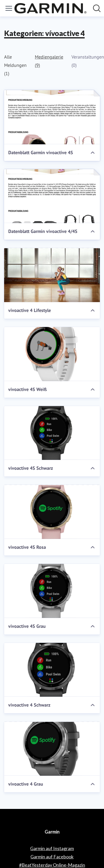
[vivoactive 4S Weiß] (52, 354)
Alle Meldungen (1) (15, 65)
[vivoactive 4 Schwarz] (52, 670)
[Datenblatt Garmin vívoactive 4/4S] (52, 196)
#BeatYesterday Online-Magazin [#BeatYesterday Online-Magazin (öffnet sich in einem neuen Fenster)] (52, 865)
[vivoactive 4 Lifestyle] (52, 275)
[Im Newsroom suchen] (97, 8)
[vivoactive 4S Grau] (52, 591)
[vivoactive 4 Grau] (52, 749)
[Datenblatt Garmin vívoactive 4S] (52, 117)
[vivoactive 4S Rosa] (52, 512)
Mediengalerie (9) (49, 61)
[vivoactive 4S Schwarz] (52, 433)
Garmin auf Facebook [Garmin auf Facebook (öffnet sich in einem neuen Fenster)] (52, 857)
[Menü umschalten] (9, 8)
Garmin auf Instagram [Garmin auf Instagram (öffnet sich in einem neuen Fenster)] (52, 848)
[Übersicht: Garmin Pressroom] (50, 8)
